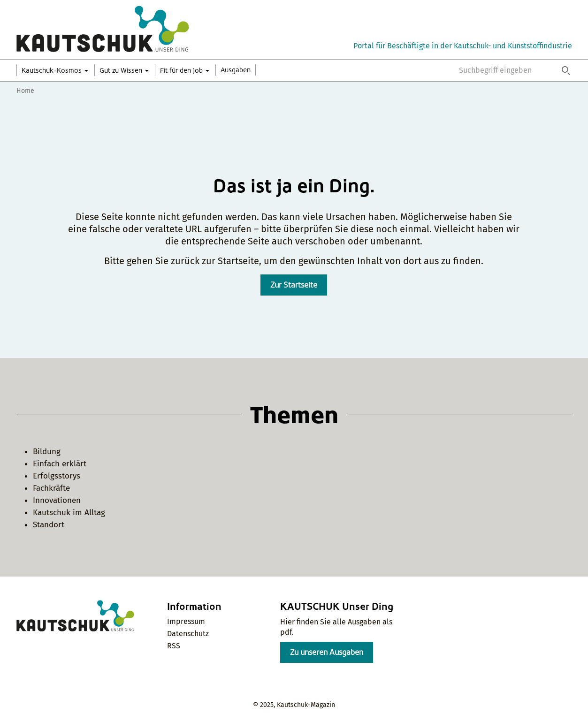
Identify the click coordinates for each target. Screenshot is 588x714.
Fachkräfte (51, 488)
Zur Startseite (294, 285)
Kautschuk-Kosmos (52, 70)
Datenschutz (188, 634)
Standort (49, 525)
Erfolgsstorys (57, 476)
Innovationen (57, 500)
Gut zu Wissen (121, 70)
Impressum (186, 621)
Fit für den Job (181, 70)
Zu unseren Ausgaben (327, 652)
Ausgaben (236, 70)
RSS (174, 646)
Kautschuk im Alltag (69, 513)
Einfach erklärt (60, 464)
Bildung (47, 452)
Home (25, 91)
